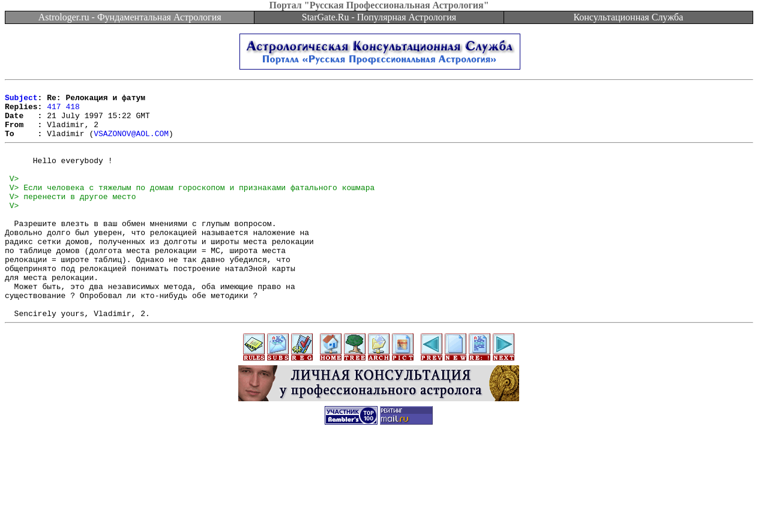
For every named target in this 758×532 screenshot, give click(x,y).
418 (72, 112)
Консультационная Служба (628, 17)
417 (54, 112)
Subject (21, 101)
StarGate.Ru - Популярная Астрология (379, 17)
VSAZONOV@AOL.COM (131, 144)
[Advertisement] (379, 505)
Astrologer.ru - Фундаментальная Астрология (130, 17)
